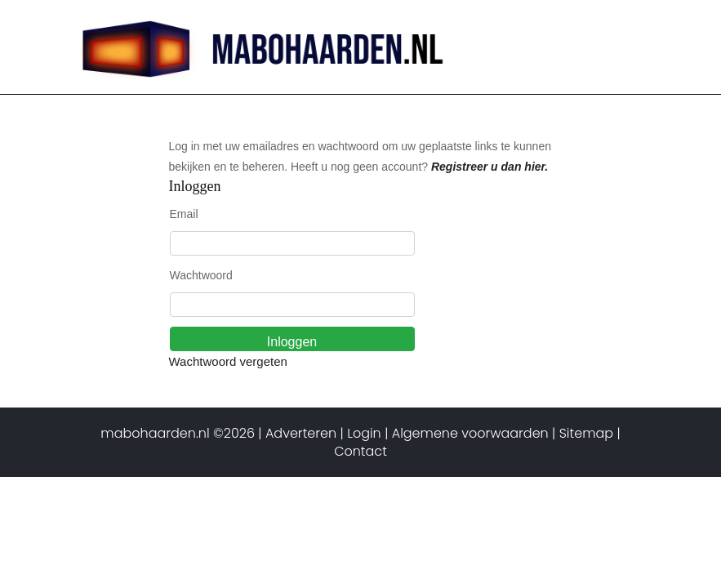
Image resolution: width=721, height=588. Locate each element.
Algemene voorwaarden (470, 433)
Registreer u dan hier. (490, 167)
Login (364, 433)
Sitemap (586, 433)
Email (184, 214)
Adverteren (301, 433)
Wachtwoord (201, 275)
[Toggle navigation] (621, 29)
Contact (360, 451)
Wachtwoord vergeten (228, 361)
